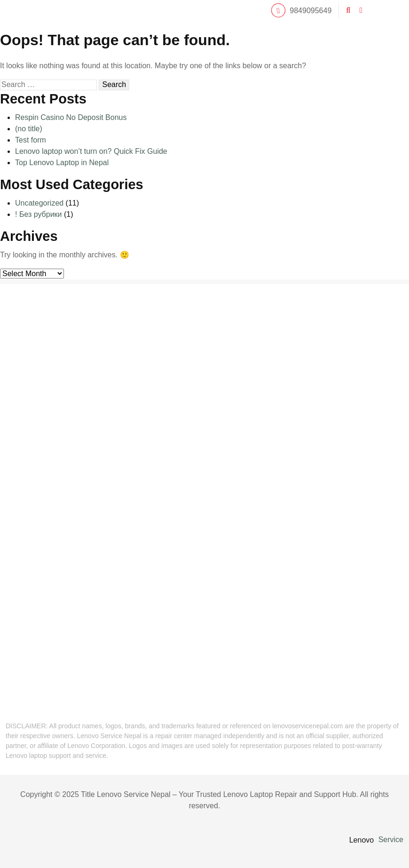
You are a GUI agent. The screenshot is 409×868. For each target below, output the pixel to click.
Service (391, 840)
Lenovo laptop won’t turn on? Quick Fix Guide (91, 151)
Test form (31, 140)
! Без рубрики (39, 214)
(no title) (29, 129)
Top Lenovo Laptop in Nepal (62, 163)
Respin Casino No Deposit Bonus (71, 117)
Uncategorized (39, 203)
